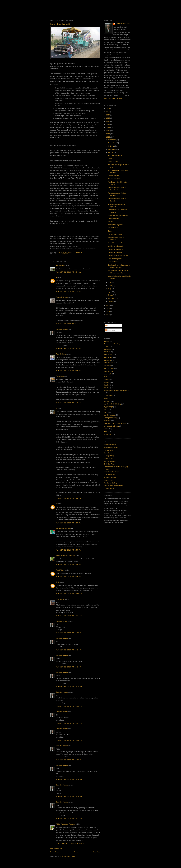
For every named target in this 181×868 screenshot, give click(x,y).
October (111, 146)
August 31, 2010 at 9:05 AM (69, 371)
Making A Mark (109, 458)
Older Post (96, 852)
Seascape (107, 421)
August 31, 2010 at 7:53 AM (69, 349)
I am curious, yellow (115, 234)
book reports (108, 371)
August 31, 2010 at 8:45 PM (69, 577)
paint (106, 412)
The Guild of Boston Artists (113, 486)
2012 (108, 131)
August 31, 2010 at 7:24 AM (69, 292)
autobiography (109, 368)
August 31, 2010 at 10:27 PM (69, 723)
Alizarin (110, 221)
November (112, 143)
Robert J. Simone (62, 297)
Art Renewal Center (111, 447)
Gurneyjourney (109, 456)
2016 (108, 118)
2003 (108, 315)
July (110, 282)
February (112, 298)
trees (106, 432)
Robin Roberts (61, 354)
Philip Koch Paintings (111, 472)
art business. (108, 357)
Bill (57, 278)
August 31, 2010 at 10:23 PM (69, 633)
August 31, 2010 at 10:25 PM (69, 686)
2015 (108, 121)
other (106, 410)
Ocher (110, 231)
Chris (58, 582)
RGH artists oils (109, 475)
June (110, 286)
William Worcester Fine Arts (66, 556)
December (112, 140)
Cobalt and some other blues (118, 215)
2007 (108, 312)
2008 (108, 308)
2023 (108, 112)
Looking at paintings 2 (116, 249)
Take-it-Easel (109, 480)
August (111, 152)
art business (108, 355)
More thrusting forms (115, 259)
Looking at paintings (115, 252)
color (106, 377)
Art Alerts (107, 352)
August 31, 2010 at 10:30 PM (69, 779)
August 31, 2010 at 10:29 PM (69, 760)
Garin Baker (108, 453)
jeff (57, 408)
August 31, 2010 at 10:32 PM (69, 819)
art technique (62, 254)
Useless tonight (113, 176)
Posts (108, 326)
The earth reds (113, 228)
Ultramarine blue (114, 218)
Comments (110, 330)
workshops (108, 434)
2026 (108, 109)
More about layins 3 (115, 155)
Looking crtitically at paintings (118, 256)
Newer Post (54, 852)
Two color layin (113, 161)
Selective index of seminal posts (115, 423)
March (111, 295)
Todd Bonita (60, 599)
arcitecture (108, 349)
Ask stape (107, 366)
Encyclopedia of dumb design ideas (116, 391)
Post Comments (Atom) (68, 856)
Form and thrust (113, 262)
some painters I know (111, 426)
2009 (108, 305)
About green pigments (116, 225)
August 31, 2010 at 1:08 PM (69, 498)
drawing (107, 385)
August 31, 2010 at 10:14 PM (69, 616)
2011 (108, 134)
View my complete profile (114, 99)
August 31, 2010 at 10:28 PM (69, 740)
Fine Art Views (109, 450)
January (111, 301)
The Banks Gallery (110, 483)
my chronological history (112, 404)
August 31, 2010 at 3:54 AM (69, 272)
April (110, 292)
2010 (108, 137)
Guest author (109, 396)
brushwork (108, 374)
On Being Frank (109, 464)
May (110, 289)
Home (76, 852)
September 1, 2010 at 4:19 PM (70, 843)
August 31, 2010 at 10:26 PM (69, 706)
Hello (106, 398)
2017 (108, 115)
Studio (106, 429)
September (112, 149)
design (106, 382)
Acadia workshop (114, 179)
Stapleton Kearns (62, 329)
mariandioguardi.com (63, 528)
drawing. (107, 388)
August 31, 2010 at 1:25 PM (69, 523)
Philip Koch (60, 376)
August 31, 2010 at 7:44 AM (69, 324)
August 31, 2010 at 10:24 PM (69, 650)
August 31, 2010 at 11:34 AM (69, 403)
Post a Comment (56, 848)
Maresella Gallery (110, 461)
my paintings (108, 407)
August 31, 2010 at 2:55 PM (69, 550)
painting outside (109, 415)
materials (107, 401)
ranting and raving (110, 418)
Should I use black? (115, 243)
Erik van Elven (61, 265)
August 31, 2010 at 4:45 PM (69, 565)
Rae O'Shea (60, 570)
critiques (107, 379)
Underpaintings (109, 489)
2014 (108, 124)
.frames (107, 341)
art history (107, 360)
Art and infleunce (110, 445)
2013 (108, 128)
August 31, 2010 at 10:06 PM (69, 594)
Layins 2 (111, 158)
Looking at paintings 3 (116, 246)
